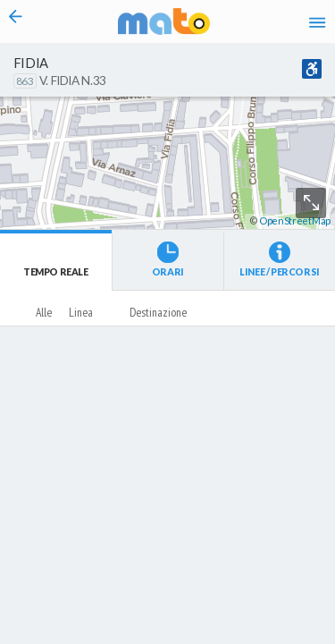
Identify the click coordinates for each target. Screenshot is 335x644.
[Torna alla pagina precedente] (16, 21)
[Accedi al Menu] (317, 21)
